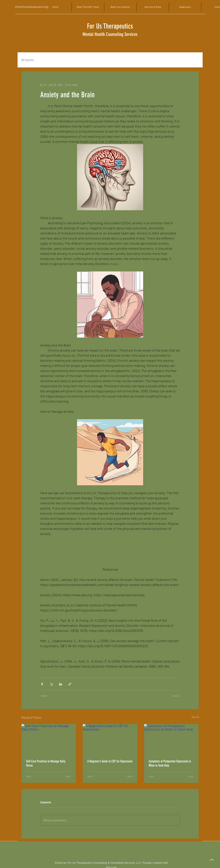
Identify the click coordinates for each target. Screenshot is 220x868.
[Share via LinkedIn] (61, 684)
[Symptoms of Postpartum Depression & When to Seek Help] (171, 739)
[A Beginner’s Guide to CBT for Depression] (110, 739)
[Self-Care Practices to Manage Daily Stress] (49, 739)
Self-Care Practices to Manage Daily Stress (46, 763)
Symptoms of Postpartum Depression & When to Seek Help (170, 763)
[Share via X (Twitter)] (51, 684)
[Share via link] (70, 684)
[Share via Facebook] (42, 684)
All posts (28, 60)
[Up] (212, 860)
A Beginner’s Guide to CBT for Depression (110, 761)
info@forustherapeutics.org (32, 7)
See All (195, 717)
